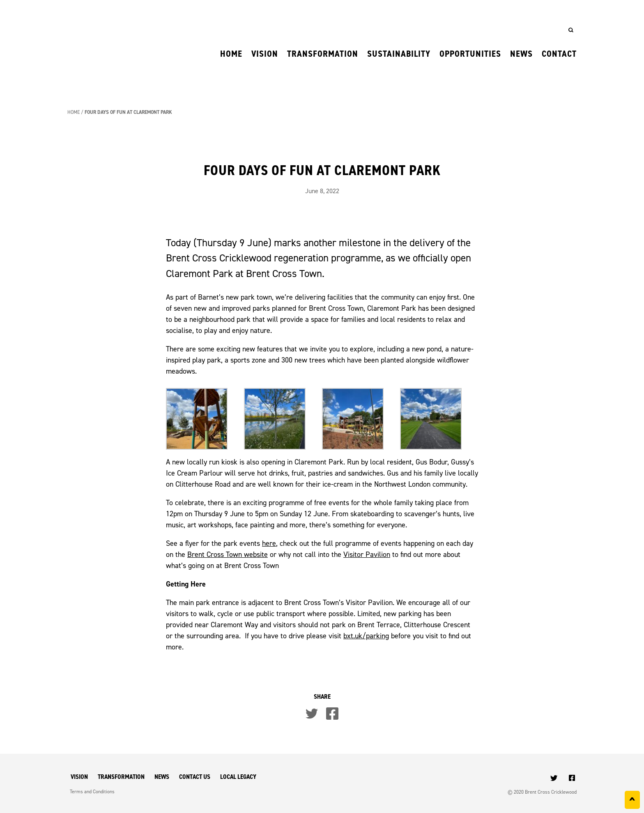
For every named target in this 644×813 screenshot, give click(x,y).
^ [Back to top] (632, 801)
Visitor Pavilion (367, 554)
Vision (265, 54)
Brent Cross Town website (228, 554)
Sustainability (399, 54)
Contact (559, 54)
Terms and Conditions (92, 791)
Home (231, 54)
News (521, 54)
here (269, 543)
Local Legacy (238, 777)
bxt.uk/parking (366, 636)
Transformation (323, 54)
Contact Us (195, 777)
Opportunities (470, 54)
